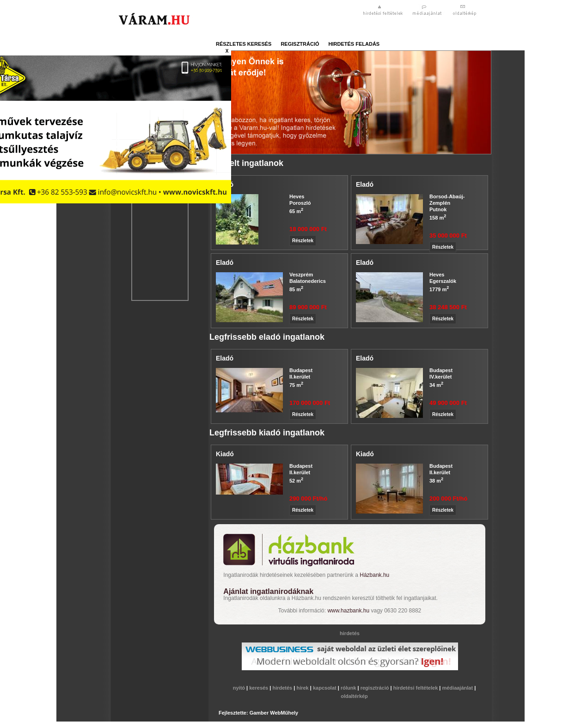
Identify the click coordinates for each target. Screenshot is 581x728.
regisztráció (300, 44)
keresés (259, 688)
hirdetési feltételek (416, 688)
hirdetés (283, 688)
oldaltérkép (354, 696)
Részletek (303, 241)
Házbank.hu (374, 575)
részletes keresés (244, 44)
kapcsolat (325, 688)
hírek (303, 688)
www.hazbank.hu (348, 611)
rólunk (349, 688)
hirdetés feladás (354, 44)
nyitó (240, 688)
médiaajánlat (458, 688)
